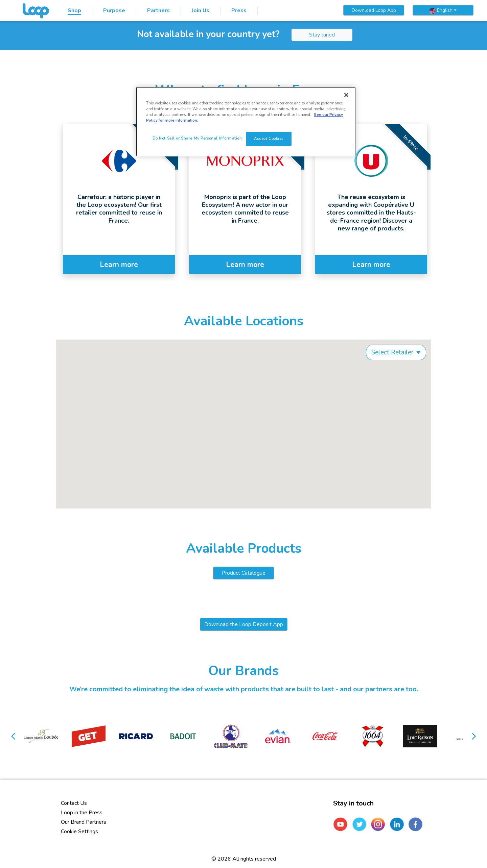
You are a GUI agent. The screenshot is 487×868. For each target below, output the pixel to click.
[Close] (346, 95)
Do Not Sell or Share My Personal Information (197, 138)
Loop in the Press (82, 813)
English (441, 10)
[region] (246, 122)
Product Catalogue (243, 573)
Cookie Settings (79, 832)
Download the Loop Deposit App (244, 624)
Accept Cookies (269, 139)
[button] (14, 736)
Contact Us (74, 803)
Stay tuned (322, 35)
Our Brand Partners (84, 822)
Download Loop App (374, 10)
